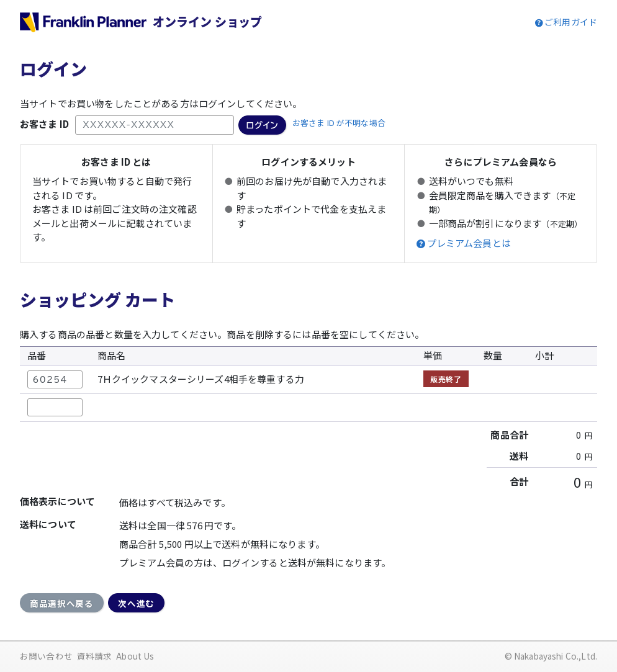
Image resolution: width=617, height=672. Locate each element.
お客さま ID (44, 124)
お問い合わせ (46, 656)
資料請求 (95, 656)
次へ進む (136, 603)
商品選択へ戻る (62, 603)
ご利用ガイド (571, 22)
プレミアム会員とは (469, 243)
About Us (135, 656)
